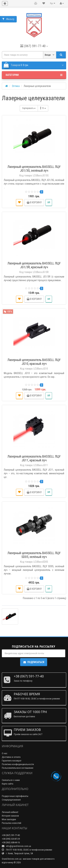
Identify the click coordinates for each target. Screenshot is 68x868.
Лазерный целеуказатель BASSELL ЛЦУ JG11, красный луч (34, 458)
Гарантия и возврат (12, 761)
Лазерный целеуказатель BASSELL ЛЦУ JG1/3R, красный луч (34, 265)
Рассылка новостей (12, 823)
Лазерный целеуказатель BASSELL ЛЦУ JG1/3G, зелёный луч (34, 169)
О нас (5, 753)
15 (43, 108)
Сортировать (29, 108)
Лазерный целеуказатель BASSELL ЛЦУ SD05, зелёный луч (34, 555)
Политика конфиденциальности (18, 764)
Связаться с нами (11, 780)
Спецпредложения (11, 800)
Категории (34, 75)
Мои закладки (9, 819)
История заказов (10, 816)
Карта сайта (8, 784)
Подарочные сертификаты (15, 796)
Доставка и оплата (11, 757)
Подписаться (34, 662)
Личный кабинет (10, 812)
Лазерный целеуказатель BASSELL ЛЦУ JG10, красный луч (34, 362)
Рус (53, 3)
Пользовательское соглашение (17, 768)
